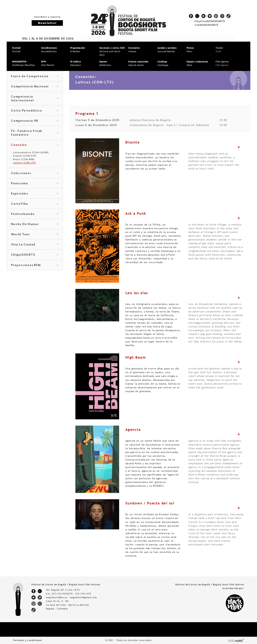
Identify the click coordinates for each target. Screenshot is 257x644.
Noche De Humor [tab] (35, 224)
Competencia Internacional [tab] (35, 99)
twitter (197, 16)
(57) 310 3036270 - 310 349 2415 (71, 594)
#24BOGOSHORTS (206, 25)
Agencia (133, 430)
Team (197, 63)
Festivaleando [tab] (35, 214)
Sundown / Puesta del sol (150, 503)
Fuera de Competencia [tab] (35, 77)
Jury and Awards (167, 50)
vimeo (210, 16)
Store (219, 50)
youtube (203, 16)
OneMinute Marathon (23, 63)
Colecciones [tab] (35, 173)
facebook (191, 16)
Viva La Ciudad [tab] (35, 245)
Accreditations (49, 50)
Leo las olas (137, 293)
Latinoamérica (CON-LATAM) (31, 152)
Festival (16, 50)
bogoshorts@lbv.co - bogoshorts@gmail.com (71, 597)
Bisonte (133, 142)
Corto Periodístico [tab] (35, 111)
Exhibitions (105, 63)
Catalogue (163, 63)
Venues (134, 50)
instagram (222, 16)
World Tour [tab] (35, 235)
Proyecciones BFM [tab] (35, 265)
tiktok (228, 16)
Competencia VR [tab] (35, 121)
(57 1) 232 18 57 (70, 590)
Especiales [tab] (35, 194)
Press (190, 50)
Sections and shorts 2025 (112, 51)
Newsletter (47, 23)
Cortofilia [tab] (35, 204)
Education (75, 63)
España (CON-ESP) (25, 156)
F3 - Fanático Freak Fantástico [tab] (35, 133)
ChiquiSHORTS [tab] (35, 255)
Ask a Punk (136, 213)
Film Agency (222, 63)
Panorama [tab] (35, 184)
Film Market (48, 63)
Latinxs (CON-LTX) (25, 163)
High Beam (136, 357)
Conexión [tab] (35, 145)
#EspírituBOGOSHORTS (210, 21)
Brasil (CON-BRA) (24, 159)
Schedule (78, 50)
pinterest (216, 16)
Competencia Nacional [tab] (35, 87)
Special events (138, 63)
